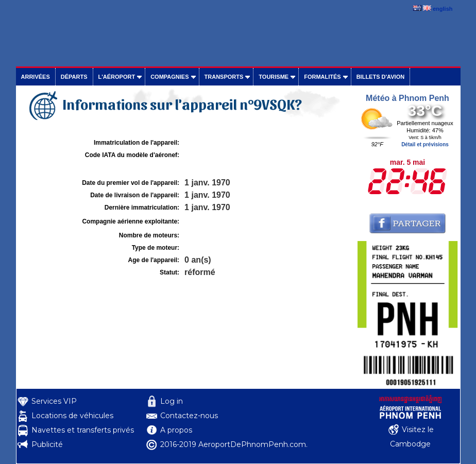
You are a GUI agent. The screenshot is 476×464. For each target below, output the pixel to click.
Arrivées (36, 77)
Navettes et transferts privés (83, 430)
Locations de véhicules (72, 416)
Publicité (47, 444)
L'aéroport (117, 77)
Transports (224, 77)
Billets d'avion (380, 77)
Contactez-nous (189, 416)
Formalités (322, 77)
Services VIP (54, 401)
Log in (172, 401)
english (443, 9)
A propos (176, 430)
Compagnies (169, 77)
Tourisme (274, 77)
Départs (74, 77)
